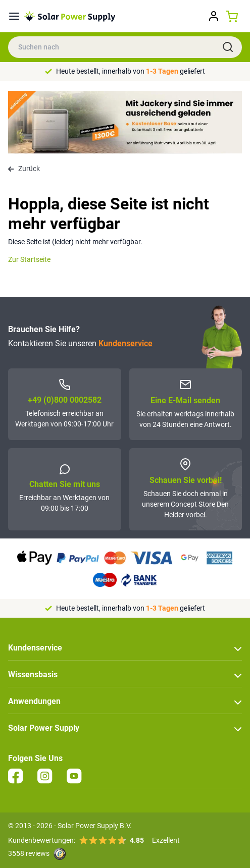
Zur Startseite (29, 259)
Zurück (24, 169)
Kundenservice (126, 343)
